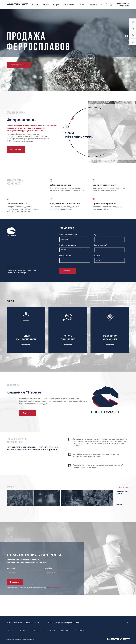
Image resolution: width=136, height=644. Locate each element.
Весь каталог (16, 149)
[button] (127, 36)
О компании (37, 631)
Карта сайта (81, 631)
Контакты (65, 631)
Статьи (52, 631)
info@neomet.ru (32, 623)
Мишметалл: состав (107, 493)
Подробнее (26, 345)
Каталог (10, 631)
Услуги (23, 631)
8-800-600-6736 (123, 3)
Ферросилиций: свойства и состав (49, 514)
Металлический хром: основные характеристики (110, 514)
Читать (39, 506)
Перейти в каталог (19, 65)
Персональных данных (54, 608)
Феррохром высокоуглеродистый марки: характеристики (49, 494)
